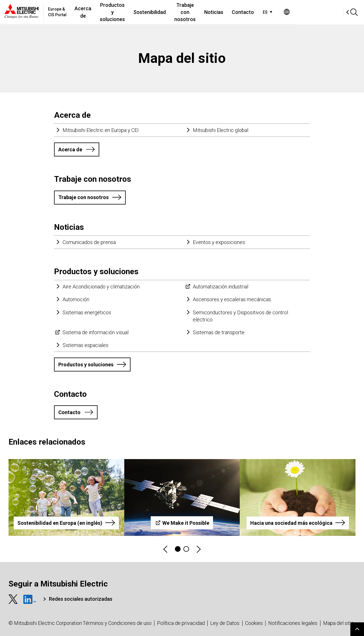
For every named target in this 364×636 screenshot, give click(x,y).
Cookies (254, 623)
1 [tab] (178, 549)
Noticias (259, 12)
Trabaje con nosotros (222, 12)
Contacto (288, 12)
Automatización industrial (221, 287)
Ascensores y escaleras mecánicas (232, 299)
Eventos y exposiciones (219, 242)
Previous (166, 549)
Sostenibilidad (178, 12)
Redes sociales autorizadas (81, 599)
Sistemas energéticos (87, 312)
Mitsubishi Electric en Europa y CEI (101, 130)
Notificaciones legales (293, 623)
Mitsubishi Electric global (221, 130)
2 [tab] (186, 549)
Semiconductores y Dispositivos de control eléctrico (240, 316)
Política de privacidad (181, 623)
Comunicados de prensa (89, 242)
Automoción (76, 299)
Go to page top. (357, 629)
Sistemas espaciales (85, 345)
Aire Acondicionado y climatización (101, 287)
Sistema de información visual (96, 332)
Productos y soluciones (133, 12)
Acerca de (95, 12)
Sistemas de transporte (219, 332)
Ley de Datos (225, 623)
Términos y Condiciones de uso (117, 623)
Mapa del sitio (339, 623)
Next (198, 549)
